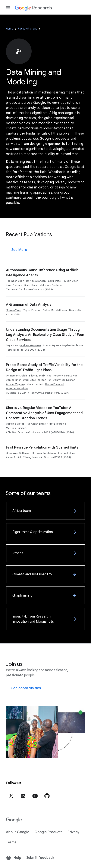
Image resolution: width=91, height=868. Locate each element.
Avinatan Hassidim (17, 388)
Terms (11, 842)
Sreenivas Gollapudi (18, 453)
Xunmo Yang (14, 310)
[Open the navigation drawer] (8, 8)
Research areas (27, 29)
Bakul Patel (55, 281)
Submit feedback (40, 858)
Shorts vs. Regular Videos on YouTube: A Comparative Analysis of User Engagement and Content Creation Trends (44, 413)
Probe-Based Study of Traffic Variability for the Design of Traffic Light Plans (44, 367)
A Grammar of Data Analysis (29, 305)
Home (10, 29)
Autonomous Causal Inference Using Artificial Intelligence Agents (43, 273)
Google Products (48, 832)
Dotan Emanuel (54, 384)
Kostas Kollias (67, 453)
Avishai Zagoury (16, 384)
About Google (18, 832)
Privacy (73, 832)
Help (14, 858)
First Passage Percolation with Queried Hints (42, 447)
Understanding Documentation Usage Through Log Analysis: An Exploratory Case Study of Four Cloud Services (45, 335)
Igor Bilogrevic (57, 424)
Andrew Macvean (31, 345)
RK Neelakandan (36, 281)
